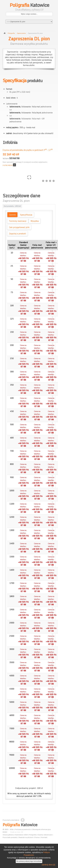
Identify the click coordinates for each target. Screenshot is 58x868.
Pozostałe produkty (10, 837)
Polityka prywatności (23, 829)
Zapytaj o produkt (17, 233)
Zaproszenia (21, 33)
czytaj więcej (8, 165)
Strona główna (5, 33)
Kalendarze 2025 (21, 835)
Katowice (29, 7)
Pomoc (37, 837)
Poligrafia (11, 33)
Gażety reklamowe (45, 835)
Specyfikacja (26, 215)
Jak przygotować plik (19, 227)
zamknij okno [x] (48, 865)
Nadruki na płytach (26, 837)
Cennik (12, 215)
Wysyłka (35, 221)
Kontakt (44, 837)
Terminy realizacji (18, 221)
